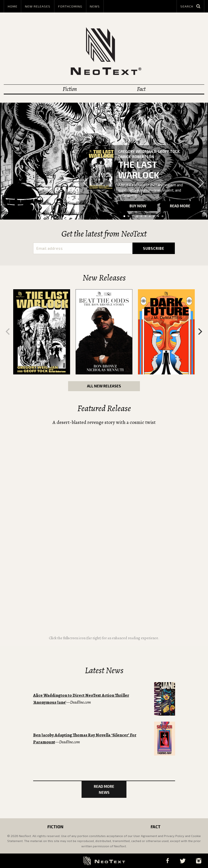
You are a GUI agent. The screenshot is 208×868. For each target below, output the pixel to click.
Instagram (199, 861)
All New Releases (104, 386)
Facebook (167, 861)
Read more (180, 206)
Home (13, 6)
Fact (141, 89)
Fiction (70, 89)
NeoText (104, 51)
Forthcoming (70, 6)
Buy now (138, 206)
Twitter (183, 861)
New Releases (38, 6)
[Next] (200, 332)
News (95, 6)
